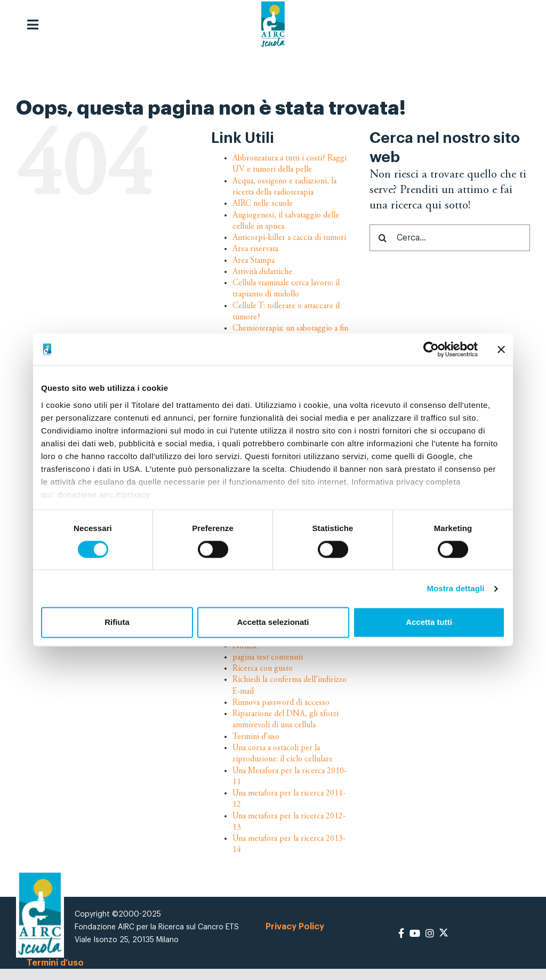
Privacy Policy (295, 927)
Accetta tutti (429, 622)
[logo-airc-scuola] (273, 24)
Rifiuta (117, 622)
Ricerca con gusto (263, 669)
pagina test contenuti (268, 657)
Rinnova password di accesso (281, 703)
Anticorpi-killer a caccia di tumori (289, 238)
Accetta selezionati (273, 622)
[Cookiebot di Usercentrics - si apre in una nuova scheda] (431, 349)
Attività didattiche (262, 272)
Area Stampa (254, 260)
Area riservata (255, 249)
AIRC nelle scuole (263, 204)
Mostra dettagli (455, 588)
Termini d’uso (256, 737)
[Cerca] (383, 238)
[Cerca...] (450, 238)
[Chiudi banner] (501, 349)
